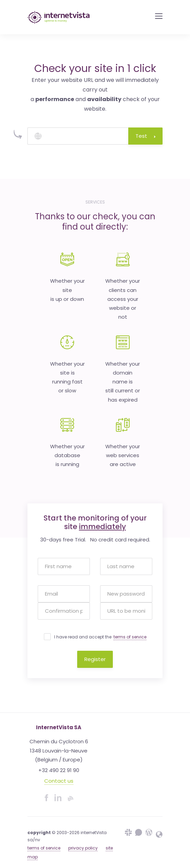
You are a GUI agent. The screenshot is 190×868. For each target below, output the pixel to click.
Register (95, 659)
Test (145, 136)
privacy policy (83, 848)
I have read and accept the (100, 637)
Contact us (59, 781)
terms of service (130, 637)
